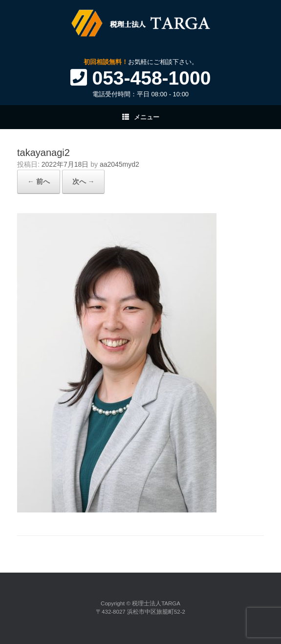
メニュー (141, 117)
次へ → (84, 181)
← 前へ (39, 181)
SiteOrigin (140, 629)
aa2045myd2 (119, 164)
